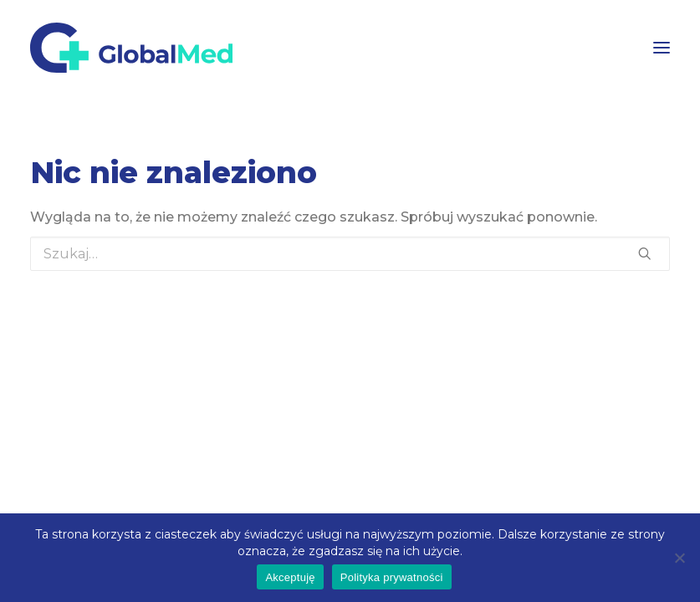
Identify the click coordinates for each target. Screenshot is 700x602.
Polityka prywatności (392, 577)
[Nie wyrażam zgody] (679, 558)
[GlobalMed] (131, 48)
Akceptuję (290, 577)
